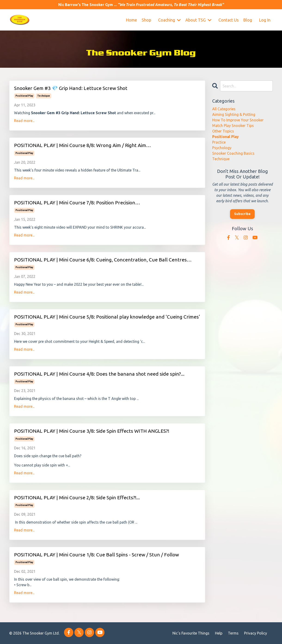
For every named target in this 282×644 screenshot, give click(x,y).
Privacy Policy (256, 633)
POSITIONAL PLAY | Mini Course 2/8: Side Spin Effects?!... (77, 497)
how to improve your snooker (238, 120)
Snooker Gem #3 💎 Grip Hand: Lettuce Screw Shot (71, 88)
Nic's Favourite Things (191, 633)
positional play (24, 96)
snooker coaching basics (233, 153)
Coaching (169, 20)
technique (44, 96)
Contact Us (228, 20)
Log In (265, 20)
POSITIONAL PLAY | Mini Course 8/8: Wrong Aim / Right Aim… (83, 145)
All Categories (224, 109)
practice (219, 142)
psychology (222, 148)
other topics (223, 131)
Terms (233, 633)
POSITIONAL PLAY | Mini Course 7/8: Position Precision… (77, 202)
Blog (248, 20)
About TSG (198, 20)
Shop (146, 20)
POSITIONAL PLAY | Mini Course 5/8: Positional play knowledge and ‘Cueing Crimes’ (107, 317)
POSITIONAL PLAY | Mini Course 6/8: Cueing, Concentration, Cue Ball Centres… (103, 260)
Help (219, 633)
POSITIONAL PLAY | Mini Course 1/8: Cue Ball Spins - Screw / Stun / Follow (97, 555)
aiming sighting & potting (234, 114)
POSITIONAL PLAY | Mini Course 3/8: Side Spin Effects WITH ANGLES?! (92, 431)
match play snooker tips (233, 126)
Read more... (24, 121)
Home (131, 20)
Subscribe (242, 214)
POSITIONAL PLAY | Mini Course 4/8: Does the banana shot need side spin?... (99, 374)
